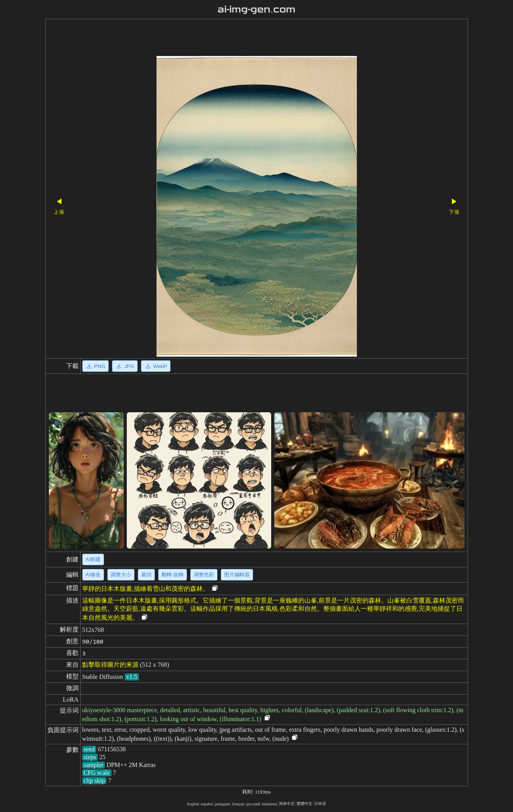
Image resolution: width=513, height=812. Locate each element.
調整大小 (121, 575)
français (238, 804)
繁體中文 (304, 804)
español (207, 804)
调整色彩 (204, 575)
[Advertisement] (243, 38)
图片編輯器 (237, 575)
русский (253, 804)
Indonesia (269, 804)
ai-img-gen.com (256, 9)
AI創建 (93, 559)
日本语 (320, 804)
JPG (125, 366)
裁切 (146, 575)
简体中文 (287, 804)
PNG (96, 366)
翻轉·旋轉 (173, 575)
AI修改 (93, 575)
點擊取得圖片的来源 (110, 665)
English (193, 804)
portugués (222, 804)
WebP (156, 366)
